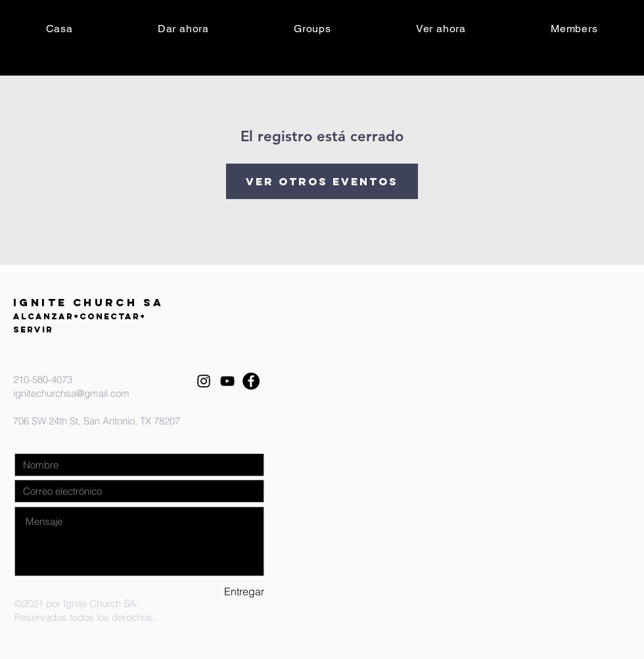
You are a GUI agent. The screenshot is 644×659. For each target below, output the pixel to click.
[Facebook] (251, 381)
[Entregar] (218, 592)
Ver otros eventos (322, 181)
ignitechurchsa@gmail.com (71, 393)
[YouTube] (227, 381)
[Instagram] (204, 381)
